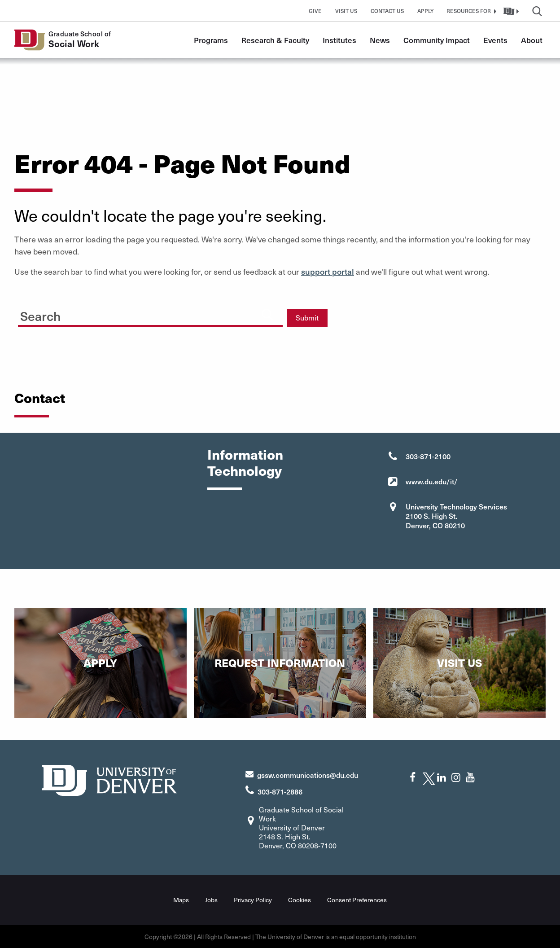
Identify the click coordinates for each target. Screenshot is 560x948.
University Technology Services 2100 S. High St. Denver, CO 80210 (456, 516)
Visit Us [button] (346, 11)
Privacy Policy (253, 900)
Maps (181, 900)
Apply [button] (426, 11)
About (532, 40)
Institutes (339, 40)
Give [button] (315, 11)
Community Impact (437, 40)
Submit (307, 318)
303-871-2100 (428, 456)
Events (495, 40)
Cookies (300, 900)
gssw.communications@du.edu (308, 775)
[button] (470, 11)
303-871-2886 (280, 791)
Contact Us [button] (387, 11)
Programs (211, 40)
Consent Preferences (357, 900)
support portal (328, 271)
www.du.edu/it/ (432, 481)
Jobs (211, 900)
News (380, 40)
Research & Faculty (275, 40)
